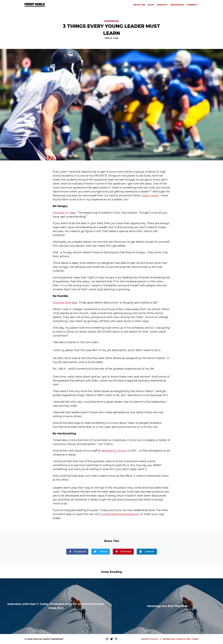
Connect (192, 5)
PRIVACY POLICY (150, 639)
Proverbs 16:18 (62, 303)
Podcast (162, 5)
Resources (177, 5)
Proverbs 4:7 (61, 213)
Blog (151, 5)
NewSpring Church (114, 451)
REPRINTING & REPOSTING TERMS (181, 639)
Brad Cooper (151, 196)
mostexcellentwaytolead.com (120, 514)
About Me (139, 5)
